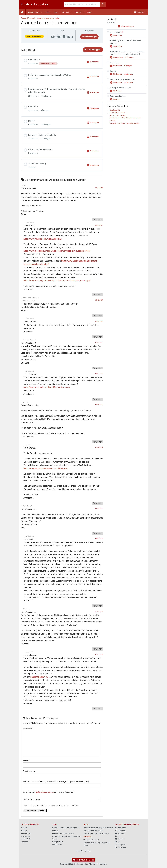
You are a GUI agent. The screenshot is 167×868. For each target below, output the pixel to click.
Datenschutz (26, 839)
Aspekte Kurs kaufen (117, 113)
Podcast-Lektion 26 (39, 677)
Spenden (24, 842)
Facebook (120, 830)
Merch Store (57, 845)
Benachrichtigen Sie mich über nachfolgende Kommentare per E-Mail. (62, 802)
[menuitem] (22, 12)
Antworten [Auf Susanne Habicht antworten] (98, 368)
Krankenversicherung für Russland (97, 843)
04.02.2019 (99, 509)
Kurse (48, 12)
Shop (89, 12)
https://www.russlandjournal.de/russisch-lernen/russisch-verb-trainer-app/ (57, 281)
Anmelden (139, 12)
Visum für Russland (91, 840)
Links (86, 846)
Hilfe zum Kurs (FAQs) (118, 115)
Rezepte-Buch (58, 842)
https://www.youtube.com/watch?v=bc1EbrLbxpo (46, 469)
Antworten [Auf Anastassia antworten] (98, 295)
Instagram (120, 845)
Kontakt (24, 828)
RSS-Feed (120, 847)
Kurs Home (111, 23)
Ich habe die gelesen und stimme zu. (50, 792)
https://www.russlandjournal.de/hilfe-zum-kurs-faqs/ (47, 387)
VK (117, 842)
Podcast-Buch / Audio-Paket (63, 833)
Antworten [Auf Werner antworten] (98, 442)
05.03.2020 (99, 342)
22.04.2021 (99, 225)
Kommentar (28, 728)
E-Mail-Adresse (30, 771)
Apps (56, 12)
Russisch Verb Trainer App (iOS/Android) (125, 123)
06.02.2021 (99, 300)
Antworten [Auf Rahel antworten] (98, 220)
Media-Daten (26, 833)
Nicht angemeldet (34, 36)
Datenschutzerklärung (45, 792)
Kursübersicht (115, 110)
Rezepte (78, 12)
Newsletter (120, 828)
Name (26, 761)
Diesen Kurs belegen (89, 37)
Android (109, 828)
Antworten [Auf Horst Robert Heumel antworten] (98, 316)
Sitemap (24, 830)
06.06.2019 (99, 405)
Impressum (25, 836)
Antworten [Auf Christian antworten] (98, 649)
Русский (87, 851)
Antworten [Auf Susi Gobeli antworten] (98, 533)
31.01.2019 (99, 612)
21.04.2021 (99, 188)
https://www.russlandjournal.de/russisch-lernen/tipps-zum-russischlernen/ (57, 251)
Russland (66, 12)
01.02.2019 (99, 655)
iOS (103, 828)
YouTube (120, 833)
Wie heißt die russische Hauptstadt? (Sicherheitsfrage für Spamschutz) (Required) (56, 781)
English (79, 851)
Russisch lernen (34, 12)
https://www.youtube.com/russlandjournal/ (43, 239)
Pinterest (120, 839)
